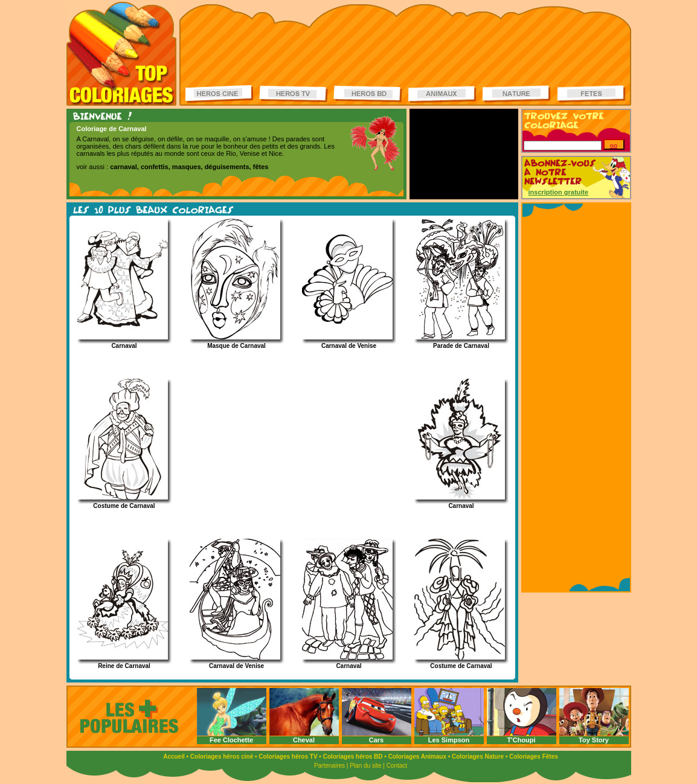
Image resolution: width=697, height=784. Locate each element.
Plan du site (365, 766)
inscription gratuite (559, 192)
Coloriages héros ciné (222, 757)
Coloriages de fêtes (591, 94)
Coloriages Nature (478, 757)
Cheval (304, 740)
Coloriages (121, 54)
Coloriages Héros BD (368, 94)
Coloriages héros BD (353, 757)
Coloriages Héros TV (294, 94)
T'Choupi (521, 740)
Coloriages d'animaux (442, 94)
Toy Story (594, 740)
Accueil (174, 757)
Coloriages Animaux (417, 757)
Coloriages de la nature (516, 94)
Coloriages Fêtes (534, 757)
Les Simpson (449, 740)
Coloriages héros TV (288, 757)
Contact (397, 766)
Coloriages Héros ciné (220, 94)
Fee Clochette (231, 740)
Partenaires (329, 766)
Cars (376, 740)
